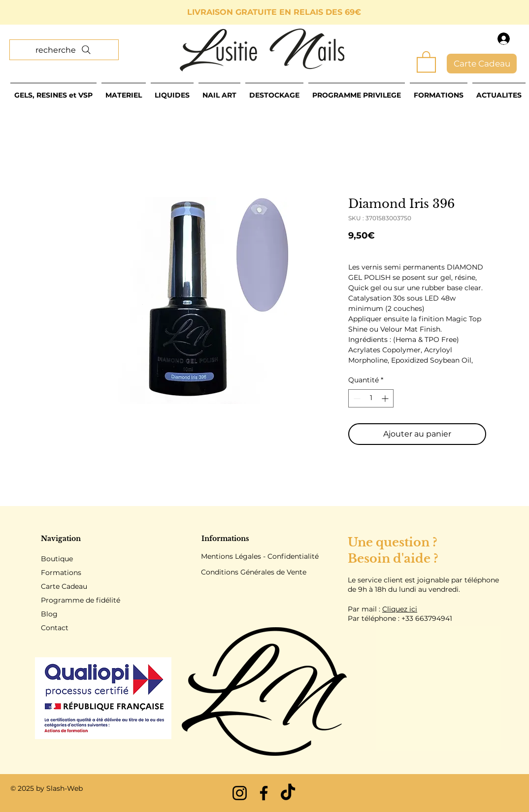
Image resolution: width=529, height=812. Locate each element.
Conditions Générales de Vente (254, 572)
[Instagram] (240, 793)
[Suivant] (477, 13)
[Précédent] (52, 13)
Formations (61, 573)
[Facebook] (264, 793)
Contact (55, 628)
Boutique (57, 559)
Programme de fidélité (81, 600)
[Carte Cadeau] (482, 64)
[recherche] (64, 50)
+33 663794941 (427, 618)
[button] (426, 61)
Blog (49, 614)
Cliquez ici (400, 609)
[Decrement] (356, 398)
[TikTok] (288, 793)
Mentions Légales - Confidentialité (260, 556)
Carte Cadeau (64, 586)
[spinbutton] (371, 398)
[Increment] (386, 398)
